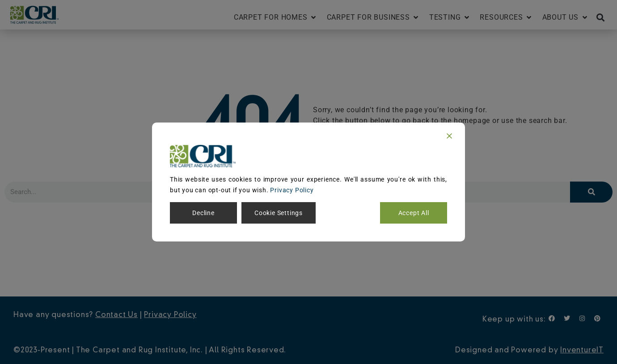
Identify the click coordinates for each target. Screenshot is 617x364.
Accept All (414, 213)
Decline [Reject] (203, 213)
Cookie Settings (279, 213)
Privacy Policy (292, 190)
